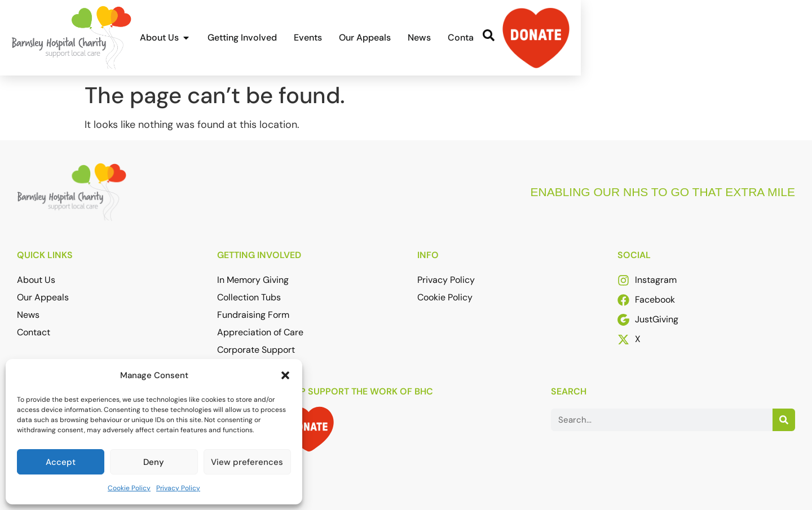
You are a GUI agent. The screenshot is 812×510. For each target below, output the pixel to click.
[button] (285, 375)
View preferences (247, 462)
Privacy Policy (178, 488)
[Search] (784, 420)
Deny (154, 462)
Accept (61, 462)
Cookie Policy (129, 488)
